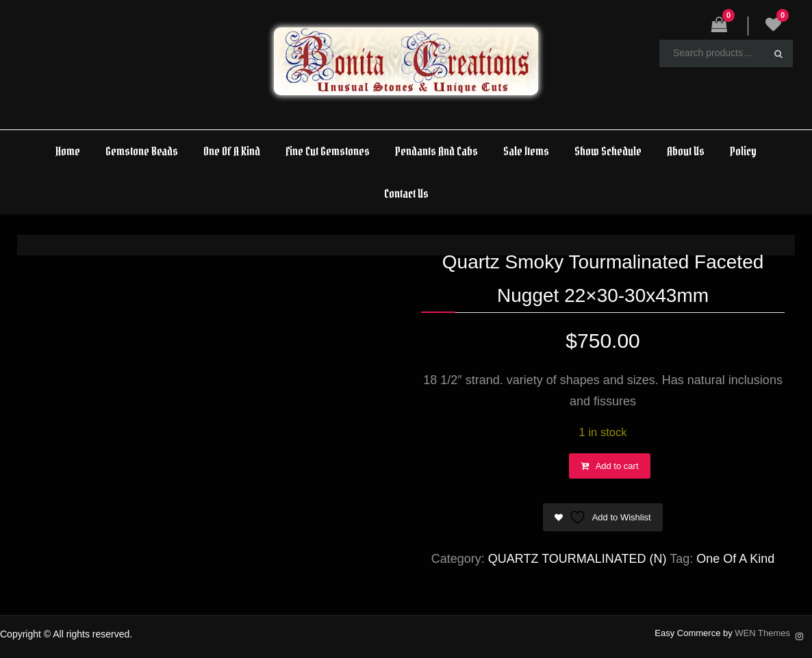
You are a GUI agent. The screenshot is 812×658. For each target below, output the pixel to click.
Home (68, 151)
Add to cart (617, 466)
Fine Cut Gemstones (328, 151)
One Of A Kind (232, 151)
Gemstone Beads (142, 151)
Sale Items (526, 151)
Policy (743, 151)
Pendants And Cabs (436, 151)
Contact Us (406, 193)
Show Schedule (608, 151)
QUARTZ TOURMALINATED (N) (578, 559)
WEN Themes (762, 633)
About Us (686, 151)
